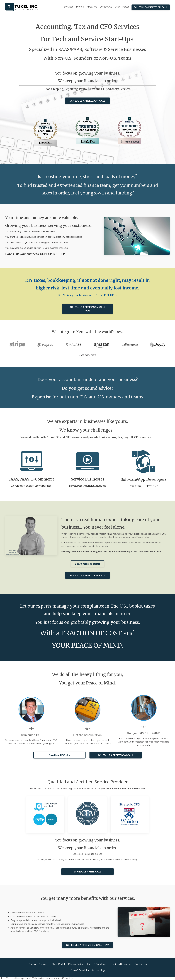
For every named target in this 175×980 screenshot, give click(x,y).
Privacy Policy (75, 964)
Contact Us (106, 7)
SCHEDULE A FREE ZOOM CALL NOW (87, 309)
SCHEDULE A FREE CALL (88, 872)
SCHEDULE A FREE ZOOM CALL (151, 7)
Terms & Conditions (97, 964)
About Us (92, 7)
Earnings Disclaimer (122, 964)
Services (68, 7)
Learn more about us (87, 564)
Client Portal (122, 7)
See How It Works (59, 755)
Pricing (80, 7)
